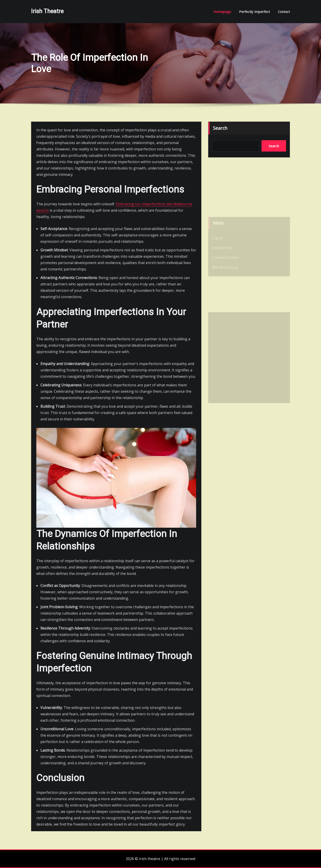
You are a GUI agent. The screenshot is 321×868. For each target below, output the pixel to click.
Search (220, 128)
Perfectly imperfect (254, 12)
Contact (284, 12)
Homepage (222, 12)
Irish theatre (47, 11)
